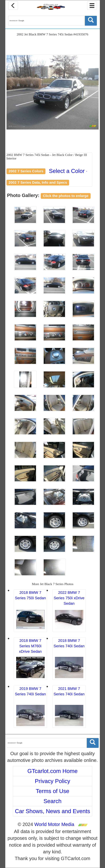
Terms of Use (52, 791)
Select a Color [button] (68, 171)
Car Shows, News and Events (52, 811)
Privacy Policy (52, 781)
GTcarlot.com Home (52, 771)
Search (52, 801)
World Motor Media (54, 824)
